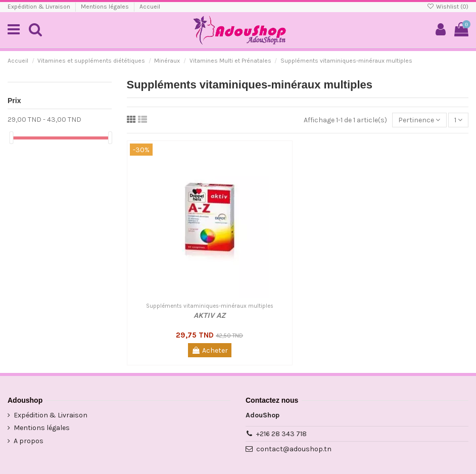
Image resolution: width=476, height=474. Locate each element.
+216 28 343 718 (281, 434)
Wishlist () (448, 7)
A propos (29, 441)
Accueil (150, 7)
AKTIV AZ (209, 315)
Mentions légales (106, 7)
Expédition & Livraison (40, 7)
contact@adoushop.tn (294, 449)
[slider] (11, 138)
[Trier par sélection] (419, 120)
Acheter (210, 350)
